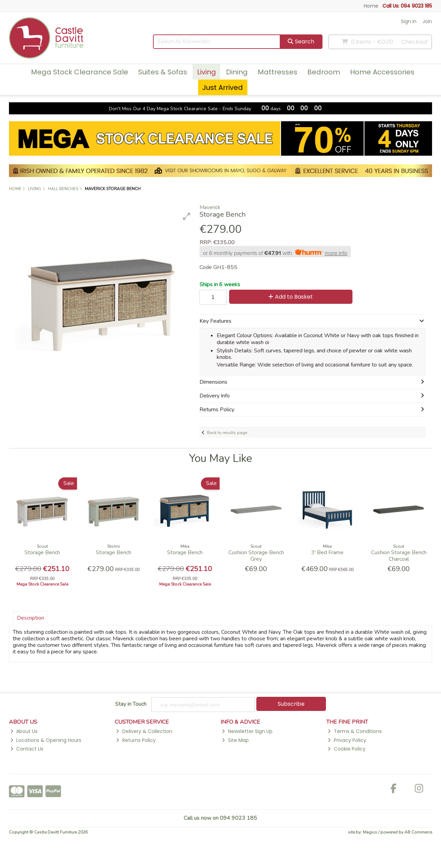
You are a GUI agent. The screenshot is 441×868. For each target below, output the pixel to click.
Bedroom (324, 72)
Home (371, 6)
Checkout (415, 42)
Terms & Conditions (355, 732)
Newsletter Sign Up (247, 732)
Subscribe (291, 704)
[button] (187, 216)
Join (427, 21)
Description (30, 618)
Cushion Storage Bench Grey (256, 556)
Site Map (235, 741)
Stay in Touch (131, 704)
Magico (370, 833)
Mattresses (278, 72)
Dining (237, 72)
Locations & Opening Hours (46, 741)
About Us (24, 732)
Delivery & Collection (144, 732)
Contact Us (27, 749)
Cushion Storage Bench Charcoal (399, 556)
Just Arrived (223, 87)
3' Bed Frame (327, 552)
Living (207, 72)
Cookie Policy (346, 749)
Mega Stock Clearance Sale (80, 72)
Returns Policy (136, 741)
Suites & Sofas (163, 72)
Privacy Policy (347, 741)
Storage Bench (42, 552)
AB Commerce (418, 833)
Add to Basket (289, 297)
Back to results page (227, 433)
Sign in (409, 21)
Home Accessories (382, 72)
